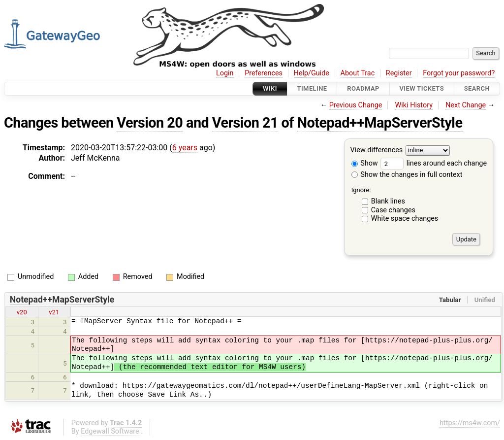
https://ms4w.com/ (470, 423)
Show (365, 163)
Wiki (270, 88)
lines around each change (434, 163)
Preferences (264, 73)
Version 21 (245, 123)
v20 (22, 312)
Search (477, 88)
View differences (377, 151)
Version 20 (150, 123)
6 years (185, 148)
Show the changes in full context (407, 175)
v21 (54, 312)
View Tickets (422, 88)
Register (399, 73)
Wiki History (414, 105)
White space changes (405, 219)
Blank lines (388, 201)
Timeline (312, 88)
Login (225, 73)
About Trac (358, 73)
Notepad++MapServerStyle (380, 123)
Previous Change (356, 105)
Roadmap (363, 88)
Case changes (393, 210)
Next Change (466, 105)
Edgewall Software (110, 431)
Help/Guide (312, 73)
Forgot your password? (459, 73)
